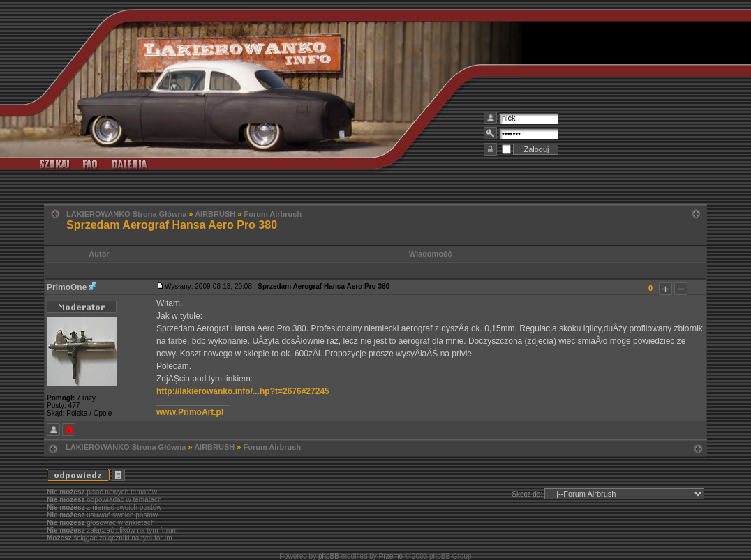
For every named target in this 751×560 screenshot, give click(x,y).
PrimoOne (67, 287)
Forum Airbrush (273, 214)
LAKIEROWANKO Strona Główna (126, 214)
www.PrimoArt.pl (190, 412)
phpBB (329, 556)
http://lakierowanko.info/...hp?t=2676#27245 (243, 391)
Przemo (391, 556)
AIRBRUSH (215, 214)
